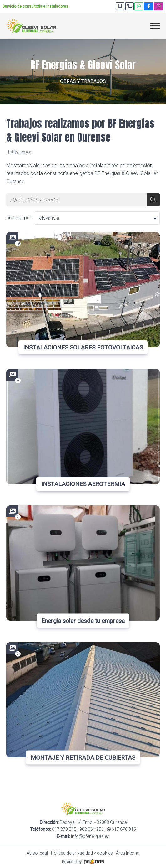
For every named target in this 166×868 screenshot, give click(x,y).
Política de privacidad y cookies (82, 853)
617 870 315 (64, 829)
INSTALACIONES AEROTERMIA (83, 484)
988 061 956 (92, 829)
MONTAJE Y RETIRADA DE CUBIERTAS (83, 757)
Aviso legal (37, 853)
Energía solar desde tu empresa (83, 621)
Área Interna (128, 853)
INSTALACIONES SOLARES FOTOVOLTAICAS (83, 347)
